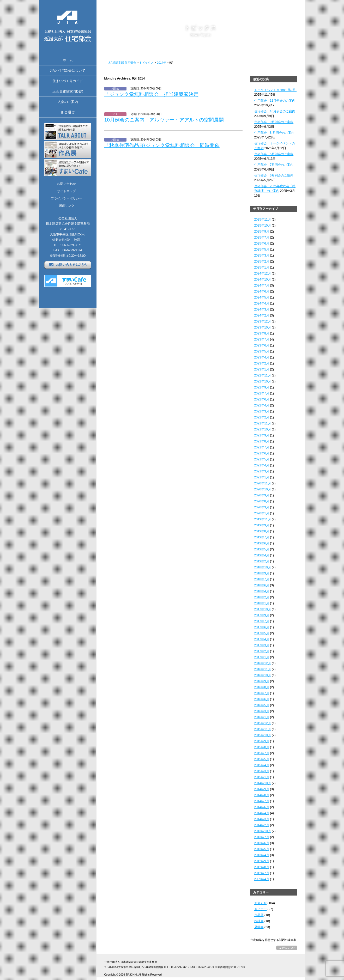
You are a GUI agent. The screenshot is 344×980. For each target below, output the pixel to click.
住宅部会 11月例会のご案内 (275, 101)
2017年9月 (262, 615)
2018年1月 (262, 603)
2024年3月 (262, 309)
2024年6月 (262, 291)
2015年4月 (262, 765)
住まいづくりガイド (68, 81)
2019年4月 (262, 555)
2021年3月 (262, 471)
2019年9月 (262, 525)
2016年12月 (263, 663)
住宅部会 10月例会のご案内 (275, 111)
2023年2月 (262, 363)
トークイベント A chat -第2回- (276, 90)
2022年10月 (263, 381)
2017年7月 (262, 621)
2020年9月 (262, 495)
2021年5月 (262, 459)
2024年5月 (262, 297)
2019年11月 (263, 519)
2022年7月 (262, 393)
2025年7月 (262, 238)
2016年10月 (263, 675)
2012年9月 (262, 861)
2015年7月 (262, 753)
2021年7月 (262, 447)
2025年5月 (262, 249)
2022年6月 (262, 399)
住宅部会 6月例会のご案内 (274, 175)
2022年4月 (262, 405)
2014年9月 (262, 789)
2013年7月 (262, 837)
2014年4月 (262, 813)
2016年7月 (262, 693)
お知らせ (261, 903)
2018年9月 (262, 573)
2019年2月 (262, 561)
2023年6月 (262, 345)
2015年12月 (263, 723)
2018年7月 (262, 579)
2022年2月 (262, 417)
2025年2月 (262, 261)
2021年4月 (262, 465)
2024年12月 (263, 273)
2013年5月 (262, 849)
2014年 (162, 63)
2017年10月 (263, 609)
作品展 (259, 915)
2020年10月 (263, 489)
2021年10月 (263, 429)
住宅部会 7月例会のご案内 (274, 165)
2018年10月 (263, 567)
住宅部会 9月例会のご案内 (274, 122)
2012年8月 (262, 867)
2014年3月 (262, 819)
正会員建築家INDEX (68, 91)
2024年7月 (262, 285)
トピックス (146, 63)
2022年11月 (263, 375)
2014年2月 (262, 825)
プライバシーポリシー (67, 198)
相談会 (259, 921)
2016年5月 (262, 705)
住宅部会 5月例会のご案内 (274, 154)
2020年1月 (262, 513)
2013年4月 (262, 855)
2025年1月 (262, 267)
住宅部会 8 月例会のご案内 (274, 133)
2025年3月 (262, 255)
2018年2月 (262, 597)
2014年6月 (262, 807)
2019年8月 (262, 531)
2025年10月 (263, 226)
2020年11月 (263, 483)
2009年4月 (262, 879)
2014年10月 (263, 783)
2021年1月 (262, 477)
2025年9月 (262, 232)
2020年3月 (262, 507)
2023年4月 (262, 357)
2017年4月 (262, 639)
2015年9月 (262, 741)
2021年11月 (263, 423)
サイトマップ (67, 191)
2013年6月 (262, 843)
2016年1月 (262, 717)
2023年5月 (262, 351)
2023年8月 (262, 333)
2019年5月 (262, 549)
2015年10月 (263, 735)
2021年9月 (262, 435)
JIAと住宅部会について (68, 71)
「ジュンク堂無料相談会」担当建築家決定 (151, 94)
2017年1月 (262, 657)
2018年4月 (262, 591)
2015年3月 (262, 771)
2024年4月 (262, 303)
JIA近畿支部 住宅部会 (122, 63)
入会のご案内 (68, 102)
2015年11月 (263, 729)
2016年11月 (263, 669)
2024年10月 (263, 279)
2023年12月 (263, 321)
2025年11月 (263, 220)
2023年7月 (262, 339)
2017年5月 (262, 633)
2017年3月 (262, 645)
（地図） (77, 240)
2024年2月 (262, 315)
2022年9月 (262, 387)
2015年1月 (262, 777)
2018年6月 (262, 585)
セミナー (261, 909)
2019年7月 (262, 537)
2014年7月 (262, 801)
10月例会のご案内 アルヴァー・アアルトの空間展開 (164, 120)
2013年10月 (263, 831)
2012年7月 (262, 873)
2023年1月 (262, 369)
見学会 (259, 927)
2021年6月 (262, 453)
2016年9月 (262, 681)
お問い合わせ (67, 184)
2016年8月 (262, 687)
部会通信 (68, 112)
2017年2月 (262, 651)
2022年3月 (262, 411)
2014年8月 (262, 795)
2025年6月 (262, 244)
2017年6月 (262, 627)
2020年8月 (262, 501)
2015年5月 (262, 759)
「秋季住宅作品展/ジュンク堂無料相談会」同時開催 (162, 145)
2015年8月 (262, 747)
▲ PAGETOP (287, 948)
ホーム (68, 60)
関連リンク (67, 206)
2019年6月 (262, 543)
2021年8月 (262, 441)
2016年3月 (262, 711)
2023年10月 (263, 327)
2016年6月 (262, 699)
